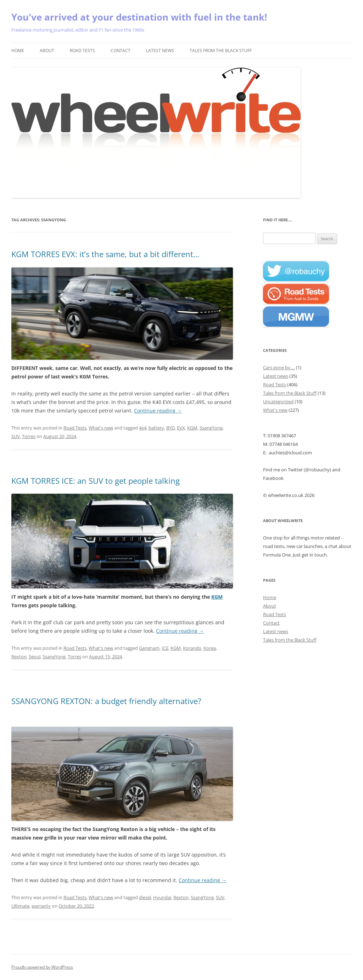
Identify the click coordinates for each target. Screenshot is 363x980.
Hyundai (162, 897)
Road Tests (82, 51)
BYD (171, 428)
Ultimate (20, 906)
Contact (121, 51)
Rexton (19, 657)
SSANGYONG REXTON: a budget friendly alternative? (106, 701)
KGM (192, 428)
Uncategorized (278, 402)
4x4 (143, 428)
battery (156, 428)
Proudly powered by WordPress (42, 967)
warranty (41, 906)
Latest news (160, 51)
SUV (16, 436)
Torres (29, 436)
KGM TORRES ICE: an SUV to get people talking (96, 481)
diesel (145, 897)
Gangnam (149, 648)
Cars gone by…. (279, 367)
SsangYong (211, 428)
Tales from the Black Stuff (221, 51)
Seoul (35, 657)
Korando (192, 648)
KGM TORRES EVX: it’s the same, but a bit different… (105, 254)
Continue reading (158, 411)
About (47, 51)
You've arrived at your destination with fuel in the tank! (139, 17)
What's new (101, 428)
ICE (165, 648)
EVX (181, 428)
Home (18, 51)
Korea (210, 648)
